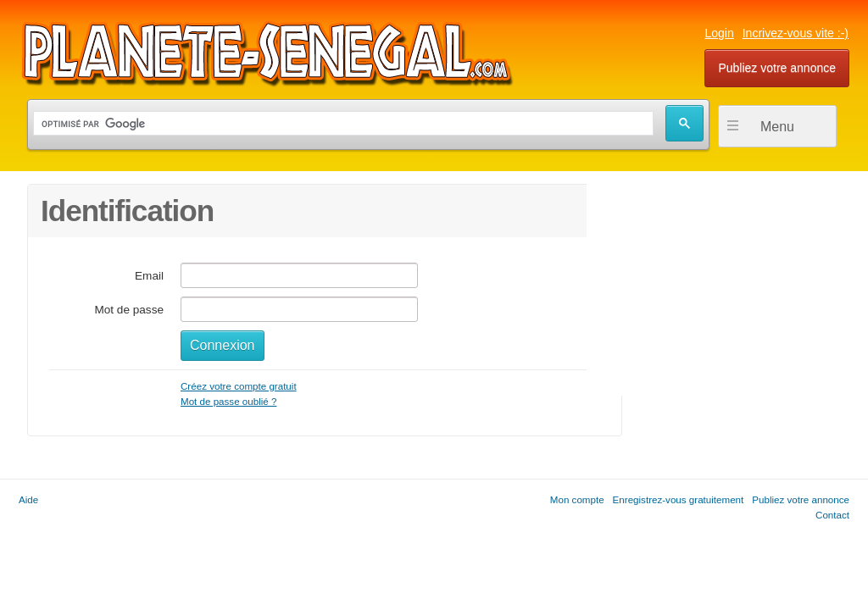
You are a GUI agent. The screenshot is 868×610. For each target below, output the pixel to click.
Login (719, 33)
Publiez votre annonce (777, 68)
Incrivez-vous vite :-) (796, 33)
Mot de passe (129, 310)
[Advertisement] (714, 290)
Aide (28, 499)
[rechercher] (342, 124)
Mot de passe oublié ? (228, 401)
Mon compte (577, 499)
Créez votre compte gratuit (239, 386)
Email (149, 276)
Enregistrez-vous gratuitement (679, 499)
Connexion (223, 345)
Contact (832, 515)
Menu (777, 127)
